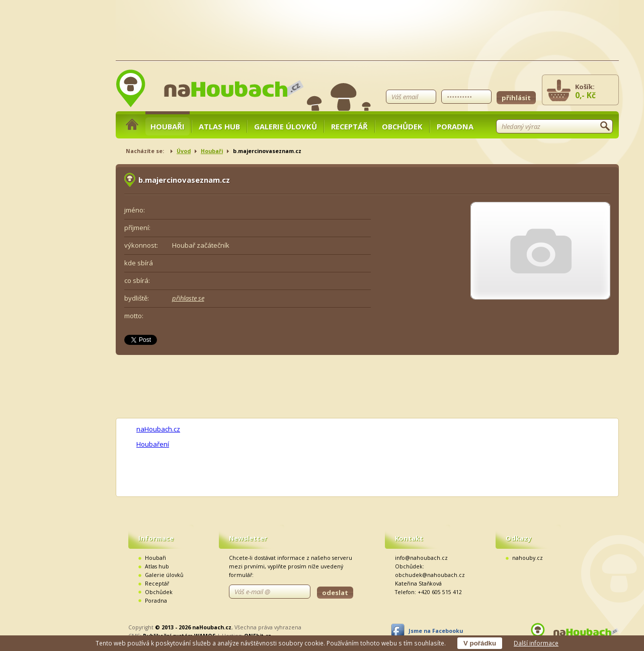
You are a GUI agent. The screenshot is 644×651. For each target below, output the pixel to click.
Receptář (349, 126)
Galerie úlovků (286, 126)
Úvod (184, 151)
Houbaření (153, 444)
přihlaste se (188, 298)
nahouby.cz (528, 558)
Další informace (536, 643)
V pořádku (480, 643)
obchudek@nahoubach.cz (430, 575)
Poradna (455, 126)
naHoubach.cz (158, 429)
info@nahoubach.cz (421, 558)
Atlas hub (219, 126)
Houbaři (168, 126)
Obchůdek (402, 126)
